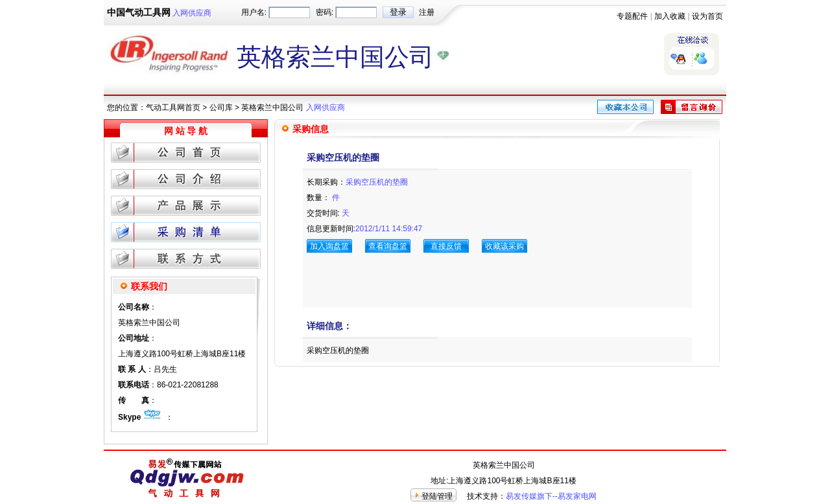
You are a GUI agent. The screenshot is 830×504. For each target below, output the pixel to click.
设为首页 (707, 16)
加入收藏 (670, 16)
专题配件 (632, 16)
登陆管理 (437, 496)
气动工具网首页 (173, 108)
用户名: (254, 12)
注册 (427, 12)
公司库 (221, 108)
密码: (325, 12)
